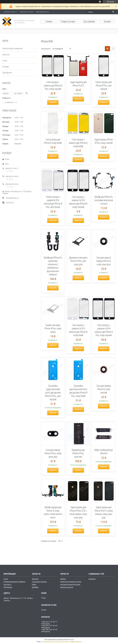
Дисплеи (35, 579)
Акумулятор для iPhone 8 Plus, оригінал (78, 453)
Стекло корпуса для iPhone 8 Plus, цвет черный (104, 85)
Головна (49, 21)
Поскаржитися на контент (51, 642)
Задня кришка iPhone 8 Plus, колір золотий (104, 141)
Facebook (92, 579)
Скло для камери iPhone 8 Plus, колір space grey (53, 453)
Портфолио (7, 73)
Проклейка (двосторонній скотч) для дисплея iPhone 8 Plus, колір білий (78, 391)
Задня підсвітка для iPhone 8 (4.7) (78, 84)
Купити (53, 102)
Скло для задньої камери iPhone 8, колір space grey (104, 261)
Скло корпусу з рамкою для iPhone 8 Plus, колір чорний (53, 85)
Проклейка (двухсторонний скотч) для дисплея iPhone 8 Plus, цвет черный (53, 392)
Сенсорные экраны (39, 582)
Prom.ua (71, 639)
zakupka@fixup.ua (12, 198)
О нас (5, 61)
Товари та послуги (68, 21)
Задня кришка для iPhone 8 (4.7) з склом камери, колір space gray (104, 512)
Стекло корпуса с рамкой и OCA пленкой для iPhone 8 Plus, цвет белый (53, 202)
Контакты (7, 584)
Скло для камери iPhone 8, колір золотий (104, 389)
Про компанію (89, 21)
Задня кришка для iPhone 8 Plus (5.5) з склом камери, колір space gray (78, 512)
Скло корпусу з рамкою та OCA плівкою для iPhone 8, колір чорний (78, 202)
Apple (34, 584)
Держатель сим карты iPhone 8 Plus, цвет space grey (78, 261)
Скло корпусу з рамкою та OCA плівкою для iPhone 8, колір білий (78, 330)
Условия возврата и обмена (14, 582)
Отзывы (6, 67)
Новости (6, 55)
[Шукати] (113, 12)
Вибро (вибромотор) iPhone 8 (104, 452)
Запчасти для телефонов (12, 48)
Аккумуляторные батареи (70, 584)
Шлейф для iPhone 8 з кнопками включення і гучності (104, 200)
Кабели (63, 579)
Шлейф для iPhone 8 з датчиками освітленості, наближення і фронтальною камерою (53, 266)
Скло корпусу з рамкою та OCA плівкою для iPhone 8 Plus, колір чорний (104, 330)
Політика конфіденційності (72, 642)
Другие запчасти (67, 587)
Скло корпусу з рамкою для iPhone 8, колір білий (78, 143)
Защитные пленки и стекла (71, 582)
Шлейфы (35, 587)
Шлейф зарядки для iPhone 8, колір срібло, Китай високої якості (53, 512)
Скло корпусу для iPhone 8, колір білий (53, 141)
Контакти (107, 21)
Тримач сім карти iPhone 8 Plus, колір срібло (53, 328)
